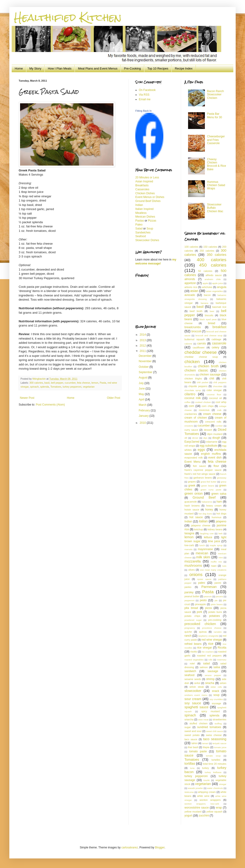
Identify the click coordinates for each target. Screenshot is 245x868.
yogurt (188, 816)
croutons (189, 426)
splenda (45, 387)
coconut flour (214, 394)
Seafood (141, 236)
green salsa (219, 494)
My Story (35, 68)
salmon (204, 667)
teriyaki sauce (219, 743)
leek (220, 533)
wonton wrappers (210, 800)
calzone (188, 344)
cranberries (191, 414)
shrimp (210, 679)
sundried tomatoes (209, 727)
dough (216, 438)
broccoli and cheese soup (209, 335)
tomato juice (220, 747)
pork (199, 612)
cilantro (190, 394)
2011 (143, 351)
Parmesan (209, 587)
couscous (204, 410)
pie (216, 600)
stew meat (203, 720)
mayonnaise (205, 549)
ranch (188, 636)
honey (209, 510)
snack (215, 691)
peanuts (208, 596)
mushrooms (193, 566)
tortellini (216, 760)
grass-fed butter (209, 482)
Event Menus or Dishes (150, 197)
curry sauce (191, 430)
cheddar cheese (201, 352)
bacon (207, 295)
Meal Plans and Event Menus (98, 68)
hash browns (192, 506)
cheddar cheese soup (201, 357)
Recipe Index (184, 68)
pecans (219, 596)
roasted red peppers (209, 656)
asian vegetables (214, 291)
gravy (224, 482)
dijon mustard (215, 434)
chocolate (218, 386)
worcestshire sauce (197, 808)
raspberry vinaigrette (208, 636)
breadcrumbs (193, 327)
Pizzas (152, 221)
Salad (139, 229)
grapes (192, 482)
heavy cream (214, 506)
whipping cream (207, 792)
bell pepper (57, 383)
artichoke (207, 287)
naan (214, 566)
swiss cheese (214, 735)
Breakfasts (142, 185)
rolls (210, 660)
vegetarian (89, 387)
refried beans (193, 644)
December (145, 356)
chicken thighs (193, 378)
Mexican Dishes (145, 217)
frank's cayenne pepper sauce (203, 470)
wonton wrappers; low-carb (202, 804)
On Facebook (147, 90)
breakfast (219, 327)
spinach (34, 387)
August (143, 378)
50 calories (205, 271)
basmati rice (219, 307)
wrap (219, 808)
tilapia (206, 747)
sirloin (223, 683)
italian (203, 521)
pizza (208, 608)
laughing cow (207, 533)
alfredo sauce (214, 275)
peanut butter (192, 596)
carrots (202, 344)
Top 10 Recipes (158, 68)
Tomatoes (56, 387)
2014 (143, 335)
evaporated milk (194, 458)
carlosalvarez (130, 847)
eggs (201, 450)
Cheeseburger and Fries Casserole (216, 140)
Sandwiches (143, 233)
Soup (150, 229)
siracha (210, 683)
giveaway (222, 478)
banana (204, 303)
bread (212, 323)
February (145, 410)
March (143, 405)
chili (212, 378)
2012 (143, 346)
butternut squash (195, 339)
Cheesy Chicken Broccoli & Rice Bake (216, 164)
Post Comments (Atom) (50, 405)
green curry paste (211, 490)
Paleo (139, 225)
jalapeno (221, 521)
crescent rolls (213, 422)
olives (192, 570)
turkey (205, 768)
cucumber (70, 383)
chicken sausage (210, 375)
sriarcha (189, 719)
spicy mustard (211, 711)
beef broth (196, 311)
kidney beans (215, 529)
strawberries (219, 719)
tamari (205, 743)
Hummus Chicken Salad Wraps (216, 185)
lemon (95, 383)
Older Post (114, 398)
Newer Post (27, 398)
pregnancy (190, 628)
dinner (195, 438)
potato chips (192, 616)
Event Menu (193, 462)
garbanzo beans (203, 478)
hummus (216, 517)
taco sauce (191, 739)
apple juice (217, 283)
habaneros (207, 502)
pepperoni (190, 600)
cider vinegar (214, 390)
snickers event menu (196, 695)
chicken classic (196, 370)
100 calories (191, 247)
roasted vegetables (194, 660)
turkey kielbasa (213, 772)
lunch (202, 545)
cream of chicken (196, 418)
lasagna (189, 533)
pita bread (191, 608)
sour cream (193, 699)
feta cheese (84, 383)
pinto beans (217, 604)
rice (211, 644)
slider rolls (216, 687)
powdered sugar (193, 620)
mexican (202, 553)
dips (205, 438)
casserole (219, 343)
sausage (213, 671)
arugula (222, 287)
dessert (208, 430)
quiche (188, 632)
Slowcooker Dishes (147, 240)
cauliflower (199, 347)
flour (216, 466)
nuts (224, 566)
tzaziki (207, 780)
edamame (212, 442)
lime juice (214, 541)
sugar (188, 727)
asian (194, 291)
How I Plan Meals (60, 68)
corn (191, 406)
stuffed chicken (198, 723)
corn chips (208, 406)
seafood (190, 675)
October (144, 367)
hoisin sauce (192, 510)
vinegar (223, 784)
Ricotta (222, 648)
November (145, 361)
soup (217, 695)
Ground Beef (204, 497)
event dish (215, 458)
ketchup (199, 529)
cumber (219, 426)
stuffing (218, 724)
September (146, 372)
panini (218, 583)
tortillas (190, 764)
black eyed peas (208, 319)
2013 (143, 340)
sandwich (190, 671)
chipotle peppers (198, 386)
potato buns (215, 612)
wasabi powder (195, 788)
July (142, 383)
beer (212, 311)
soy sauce (193, 703)
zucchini (204, 816)
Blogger (160, 847)
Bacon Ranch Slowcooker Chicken (215, 95)
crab (219, 410)
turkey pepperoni (72, 387)
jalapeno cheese (201, 525)
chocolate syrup (193, 390)
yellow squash (214, 812)
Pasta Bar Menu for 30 (214, 115)
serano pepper (213, 675)
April (142, 399)
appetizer (190, 283)
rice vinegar (204, 648)
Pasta (103, 383)
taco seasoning (215, 739)
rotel (192, 663)
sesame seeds (193, 679)
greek (192, 486)
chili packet (203, 382)
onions (196, 575)
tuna (192, 768)
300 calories (36, 383)
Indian (139, 205)
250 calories (207, 251)
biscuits (209, 315)
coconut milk (193, 398)
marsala (189, 549)
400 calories (212, 260)
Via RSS (144, 95)
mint (220, 557)
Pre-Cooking (132, 68)
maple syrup (216, 545)
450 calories (213, 265)
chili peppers (220, 382)
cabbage (216, 339)
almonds (190, 279)
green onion (194, 493)
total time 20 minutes (215, 764)
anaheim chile (213, 279)
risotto (194, 652)
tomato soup (213, 756)
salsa (217, 667)
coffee (188, 402)
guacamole (191, 502)
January (144, 416)
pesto (203, 600)
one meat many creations (213, 570)
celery (216, 347)
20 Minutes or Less (147, 177)
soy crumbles (216, 699)
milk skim (203, 557)
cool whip (221, 402)
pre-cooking (215, 620)
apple (205, 283)
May (142, 394)
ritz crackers (208, 652)
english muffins (211, 454)
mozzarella (193, 561)
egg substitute (208, 446)
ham (219, 502)
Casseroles (142, 189)
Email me (145, 99)
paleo (201, 583)
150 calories (210, 247)
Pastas (140, 221)
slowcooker (193, 691)
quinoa (203, 632)
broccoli (196, 331)
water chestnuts (215, 788)
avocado (190, 295)
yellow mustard (193, 812)
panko (188, 587)
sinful (197, 683)
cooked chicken (203, 402)
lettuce (208, 537)
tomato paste (198, 751)
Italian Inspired (144, 209)
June (142, 389)
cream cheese (212, 414)
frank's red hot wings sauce (200, 474)
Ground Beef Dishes (148, 201)
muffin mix (216, 562)
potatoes (214, 616)
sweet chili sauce (215, 731)
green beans (208, 486)
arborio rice (191, 287)
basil (47, 383)
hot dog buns (205, 514)
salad (207, 663)
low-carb (189, 545)
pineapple (200, 604)
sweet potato (192, 735)
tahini (195, 743)
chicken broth (208, 366)
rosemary (222, 660)
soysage (216, 703)
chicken (192, 362)
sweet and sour (193, 731)
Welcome (189, 792)
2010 (143, 423)
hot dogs (221, 514)
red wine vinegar (212, 640)
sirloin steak (197, 687)
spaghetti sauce (197, 707)
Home (19, 68)
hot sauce (196, 517)
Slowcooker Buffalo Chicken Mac (215, 208)
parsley (189, 592)
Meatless (141, 213)
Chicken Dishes (145, 193)
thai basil (193, 747)
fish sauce (199, 466)
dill (186, 438)
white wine (203, 796)
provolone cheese (212, 628)
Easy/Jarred (192, 442)
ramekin (218, 632)
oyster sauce (204, 579)
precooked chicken (200, 624)
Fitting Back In (143, 111)
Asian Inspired (144, 181)
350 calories (217, 255)
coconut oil (215, 398)
